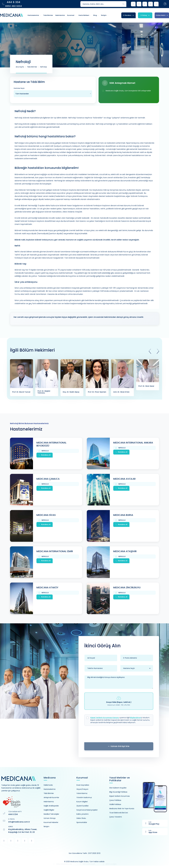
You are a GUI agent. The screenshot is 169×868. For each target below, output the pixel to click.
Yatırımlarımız (82, 793)
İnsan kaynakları (83, 785)
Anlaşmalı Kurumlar (51, 797)
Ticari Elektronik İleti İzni (119, 813)
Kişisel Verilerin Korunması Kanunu (105, 718)
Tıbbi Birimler (32, 67)
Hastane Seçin (19, 88)
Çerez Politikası (115, 800)
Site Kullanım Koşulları (118, 788)
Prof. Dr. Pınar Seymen (97, 392)
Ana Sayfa (20, 67)
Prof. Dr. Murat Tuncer (21, 392)
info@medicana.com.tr (19, 822)
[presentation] (150, 351)
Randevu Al (45, 455)
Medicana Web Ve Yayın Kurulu (122, 809)
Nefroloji (43, 67)
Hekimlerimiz (49, 802)
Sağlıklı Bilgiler (49, 810)
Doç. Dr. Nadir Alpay (71, 392)
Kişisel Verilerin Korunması (120, 796)
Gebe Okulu (81, 818)
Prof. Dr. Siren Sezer (146, 386)
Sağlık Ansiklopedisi (51, 806)
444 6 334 (13, 814)
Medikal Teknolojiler (51, 814)
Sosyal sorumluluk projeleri (87, 810)
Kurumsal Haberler (51, 822)
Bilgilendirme (135, 718)
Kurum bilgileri (82, 802)
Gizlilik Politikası (115, 804)
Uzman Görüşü (50, 818)
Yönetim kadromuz (84, 797)
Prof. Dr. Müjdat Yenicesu (44, 392)
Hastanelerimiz (50, 789)
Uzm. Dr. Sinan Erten (121, 392)
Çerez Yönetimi (116, 817)
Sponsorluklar (82, 822)
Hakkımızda (48, 785)
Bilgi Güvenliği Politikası (118, 792)
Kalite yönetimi (82, 814)
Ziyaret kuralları (82, 806)
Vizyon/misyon (82, 789)
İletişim (47, 827)
